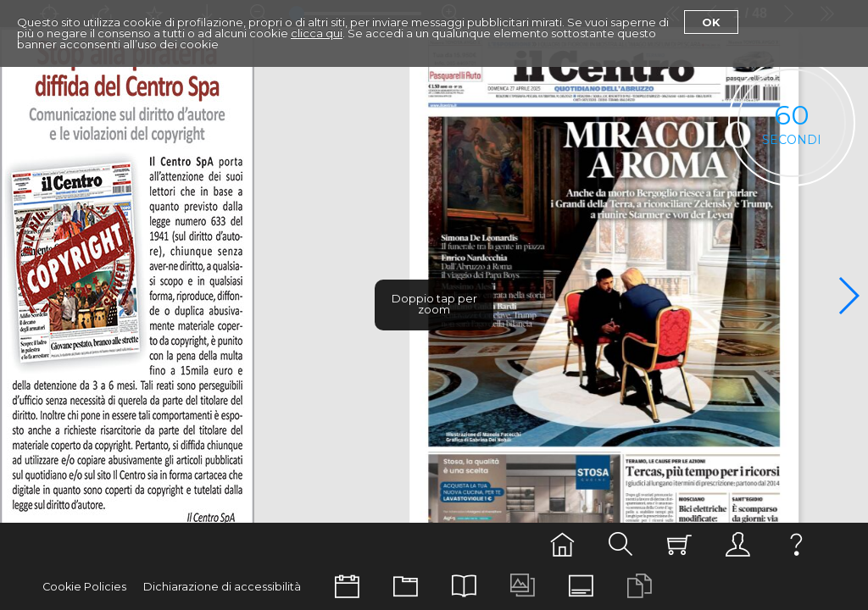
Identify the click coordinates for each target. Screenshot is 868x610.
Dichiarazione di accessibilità (222, 587)
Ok (711, 22)
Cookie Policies (84, 587)
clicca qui (317, 33)
